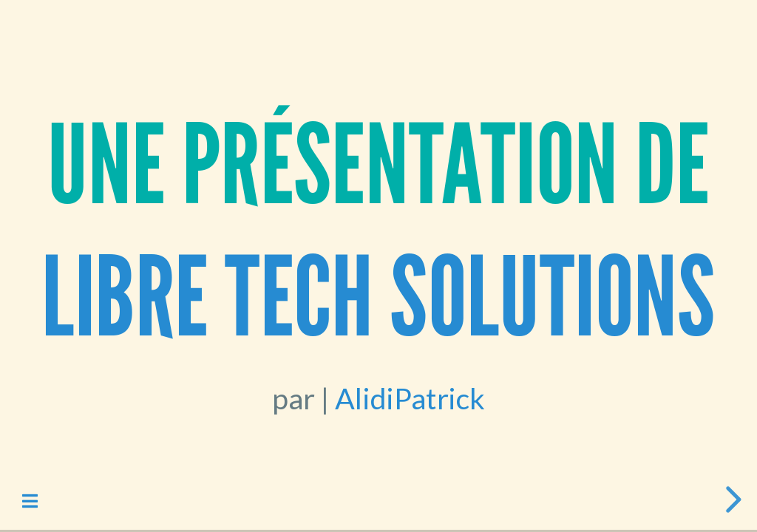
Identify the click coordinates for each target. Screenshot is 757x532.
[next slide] (731, 499)
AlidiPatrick (410, 398)
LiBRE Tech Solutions (378, 298)
